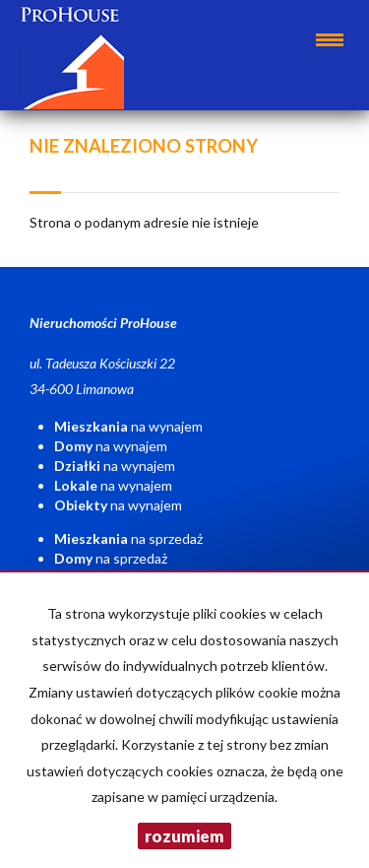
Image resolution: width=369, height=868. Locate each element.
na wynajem (128, 426)
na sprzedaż (128, 538)
